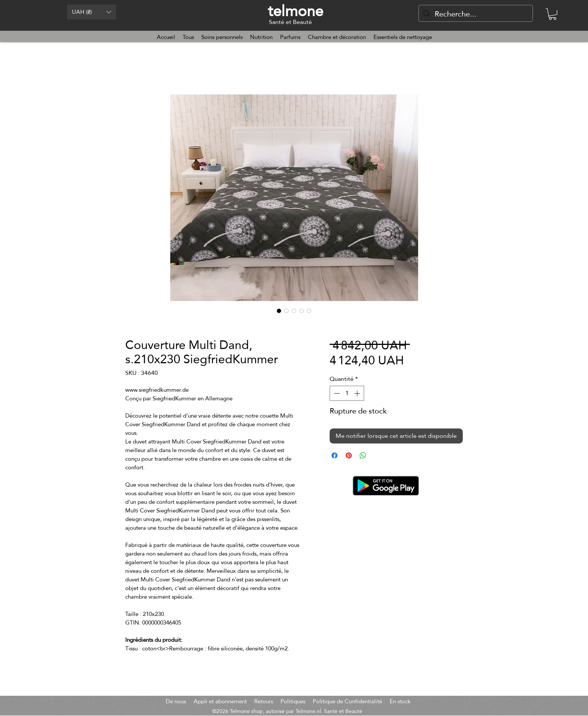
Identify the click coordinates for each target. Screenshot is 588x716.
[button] (91, 12)
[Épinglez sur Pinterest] (349, 455)
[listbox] (91, 12)
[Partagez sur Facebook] (334, 455)
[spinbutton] (347, 393)
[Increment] (358, 393)
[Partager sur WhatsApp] (363, 455)
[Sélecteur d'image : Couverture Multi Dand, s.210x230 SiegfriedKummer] (279, 311)
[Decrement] (336, 393)
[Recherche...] (476, 14)
